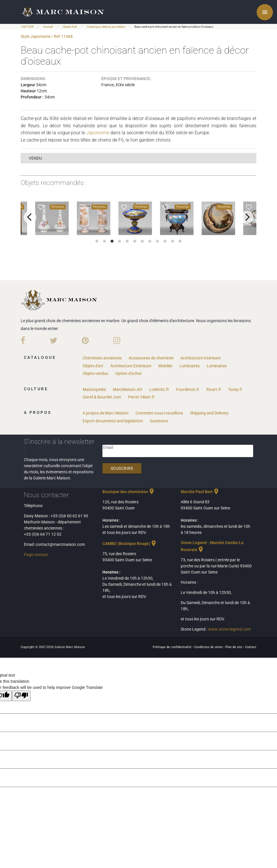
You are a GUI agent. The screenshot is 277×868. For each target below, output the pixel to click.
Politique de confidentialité (173, 647)
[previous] (30, 217)
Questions (159, 421)
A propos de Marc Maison (106, 413)
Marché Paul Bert (200, 492)
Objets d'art (70, 27)
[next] (247, 217)
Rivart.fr (214, 389)
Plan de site (234, 647)
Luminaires (190, 366)
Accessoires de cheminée (151, 358)
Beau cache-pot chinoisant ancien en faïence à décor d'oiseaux (174, 27)
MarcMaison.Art (128, 389)
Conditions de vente (209, 647)
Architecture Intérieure (200, 358)
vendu (35, 158)
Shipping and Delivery (209, 413)
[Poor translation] (21, 696)
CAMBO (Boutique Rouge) (130, 544)
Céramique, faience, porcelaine (106, 27)
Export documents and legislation (113, 421)
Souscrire (122, 468)
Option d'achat (128, 373)
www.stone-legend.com (229, 629)
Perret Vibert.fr (141, 397)
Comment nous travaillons (159, 413)
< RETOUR (27, 27)
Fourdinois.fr (188, 389)
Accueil (48, 27)
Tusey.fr (235, 389)
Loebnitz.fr (159, 389)
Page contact (36, 555)
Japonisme (98, 133)
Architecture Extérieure (131, 366)
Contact (251, 647)
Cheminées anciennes (102, 358)
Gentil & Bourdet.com (102, 397)
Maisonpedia (94, 389)
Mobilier (165, 366)
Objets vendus (95, 373)
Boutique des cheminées (129, 492)
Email (108, 447)
